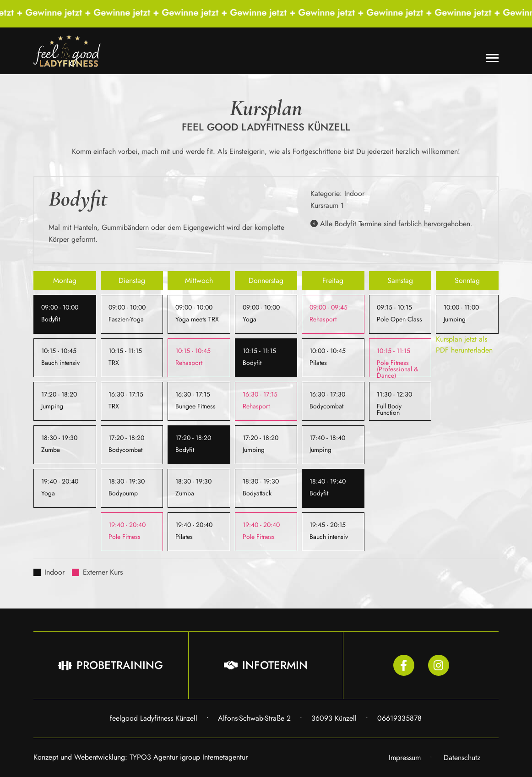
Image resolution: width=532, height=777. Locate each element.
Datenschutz (462, 758)
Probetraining (111, 665)
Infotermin (266, 665)
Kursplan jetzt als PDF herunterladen (464, 345)
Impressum (405, 758)
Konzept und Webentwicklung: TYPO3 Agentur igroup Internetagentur (141, 757)
